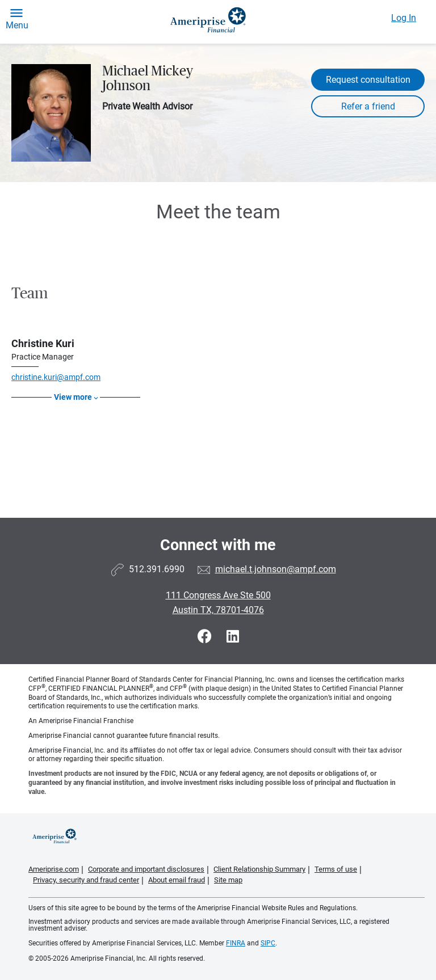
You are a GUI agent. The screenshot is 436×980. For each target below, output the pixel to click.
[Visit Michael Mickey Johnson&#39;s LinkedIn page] (233, 637)
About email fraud (177, 880)
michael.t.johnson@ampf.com (276, 569)
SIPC (268, 943)
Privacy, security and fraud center (86, 880)
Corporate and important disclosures (146, 869)
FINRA (236, 943)
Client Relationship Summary (259, 869)
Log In (404, 18)
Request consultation (368, 80)
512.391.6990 (157, 569)
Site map (228, 880)
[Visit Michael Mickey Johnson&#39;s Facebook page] (206, 637)
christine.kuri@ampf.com (56, 377)
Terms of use (336, 869)
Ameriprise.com (54, 869)
